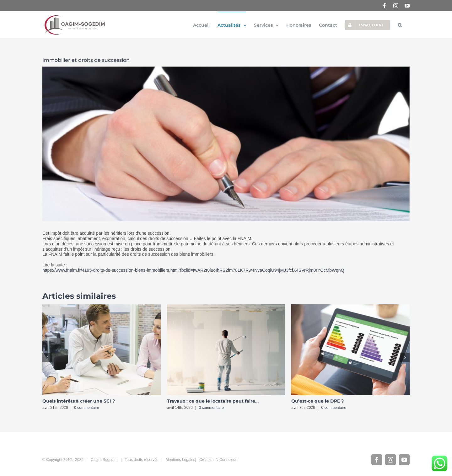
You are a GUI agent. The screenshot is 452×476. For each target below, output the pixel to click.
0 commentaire (86, 408)
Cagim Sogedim (104, 460)
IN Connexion (226, 460)
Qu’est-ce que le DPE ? (317, 401)
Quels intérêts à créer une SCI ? (79, 401)
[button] (400, 25)
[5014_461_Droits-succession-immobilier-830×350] (226, 144)
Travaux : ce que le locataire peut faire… (213, 401)
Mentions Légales (180, 460)
